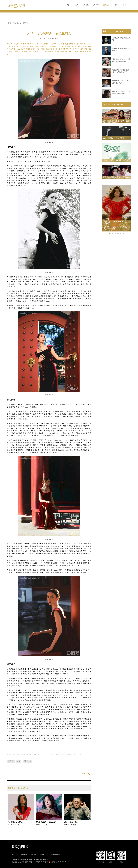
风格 (50, 154)
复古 (67, 178)
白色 (90, 554)
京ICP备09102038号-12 (41, 862)
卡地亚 (40, 152)
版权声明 (34, 854)
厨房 (41, 681)
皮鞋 (59, 447)
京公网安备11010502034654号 (58, 862)
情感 (72, 549)
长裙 (76, 168)
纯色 (36, 173)
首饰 (40, 447)
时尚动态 (106, 5)
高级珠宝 (74, 152)
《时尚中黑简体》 (55, 854)
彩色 (79, 426)
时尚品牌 (76, 5)
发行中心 (126, 5)
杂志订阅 (15, 854)
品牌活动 (86, 5)
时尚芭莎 (25, 23)
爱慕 (39, 698)
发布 (82, 695)
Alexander (58, 440)
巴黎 (53, 298)
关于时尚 (116, 5)
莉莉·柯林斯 (27, 761)
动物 (79, 284)
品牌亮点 (96, 5)
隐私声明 (24, 854)
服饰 (84, 416)
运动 (77, 447)
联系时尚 (43, 854)
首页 (68, 5)
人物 (19, 761)
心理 (28, 731)
